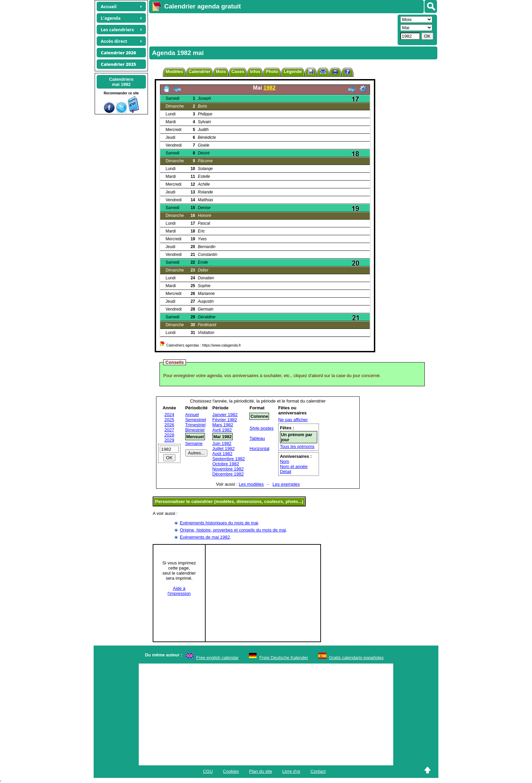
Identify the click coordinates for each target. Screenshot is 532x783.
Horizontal (259, 449)
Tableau (257, 438)
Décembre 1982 (228, 474)
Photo (272, 71)
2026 (169, 425)
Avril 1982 (222, 430)
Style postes (261, 428)
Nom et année (294, 467)
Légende (293, 71)
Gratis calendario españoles (356, 658)
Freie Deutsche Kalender (284, 658)
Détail (286, 472)
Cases (238, 71)
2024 (169, 415)
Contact (318, 771)
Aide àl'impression (179, 591)
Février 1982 (225, 420)
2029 (169, 440)
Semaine (194, 443)
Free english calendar (217, 658)
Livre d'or (291, 771)
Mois (221, 71)
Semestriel (196, 420)
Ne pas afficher (293, 420)
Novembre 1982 (228, 469)
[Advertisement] (272, 29)
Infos (255, 71)
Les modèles (251, 484)
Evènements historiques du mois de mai (219, 523)
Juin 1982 (222, 443)
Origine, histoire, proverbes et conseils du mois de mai (233, 530)
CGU (208, 771)
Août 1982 (222, 454)
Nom (284, 461)
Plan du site (261, 771)
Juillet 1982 (224, 449)
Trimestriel (195, 425)
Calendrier (199, 71)
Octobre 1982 (226, 464)
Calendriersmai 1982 (121, 82)
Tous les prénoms (297, 446)
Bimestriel (195, 430)
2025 (169, 420)
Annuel (192, 415)
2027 (169, 430)
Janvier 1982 (225, 415)
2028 (169, 435)
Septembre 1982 (229, 459)
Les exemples (286, 484)
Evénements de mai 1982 (205, 537)
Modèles (174, 71)
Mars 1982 (223, 425)
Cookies (231, 771)
